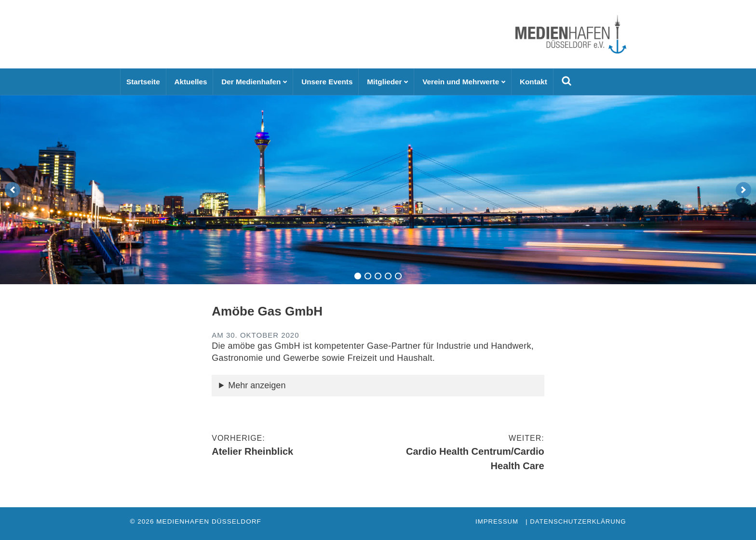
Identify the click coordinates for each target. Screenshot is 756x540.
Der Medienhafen (251, 82)
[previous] (13, 190)
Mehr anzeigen (257, 385)
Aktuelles (190, 82)
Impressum (497, 521)
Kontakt (533, 82)
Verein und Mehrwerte (461, 82)
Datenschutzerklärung (578, 521)
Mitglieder (384, 82)
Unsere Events (327, 82)
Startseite (143, 82)
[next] (743, 190)
